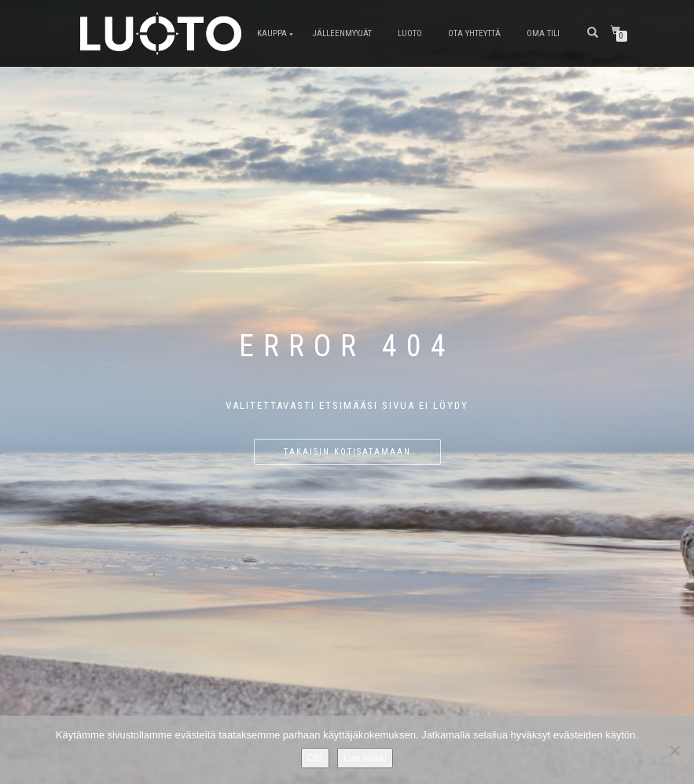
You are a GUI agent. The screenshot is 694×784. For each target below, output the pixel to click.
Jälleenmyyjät (342, 33)
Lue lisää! (365, 758)
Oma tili (543, 33)
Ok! (315, 758)
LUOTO (410, 33)
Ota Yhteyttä (474, 33)
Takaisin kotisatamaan (347, 452)
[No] (674, 750)
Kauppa (272, 33)
